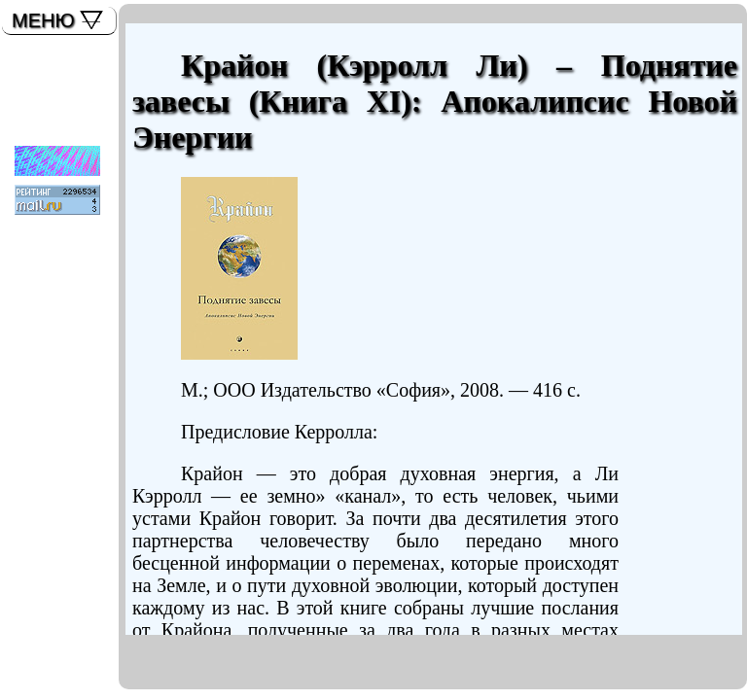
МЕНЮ (43, 20)
